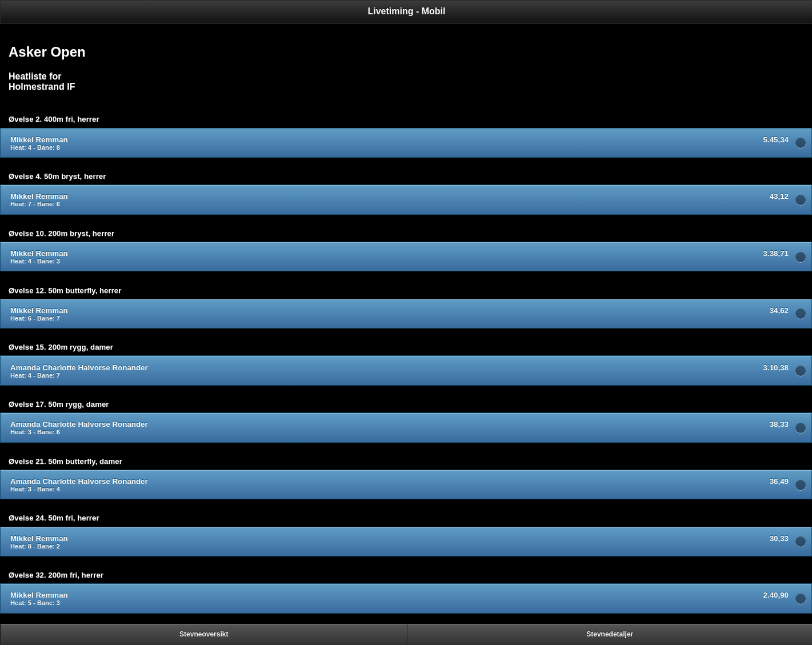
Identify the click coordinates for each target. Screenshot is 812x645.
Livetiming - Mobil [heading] (407, 11)
